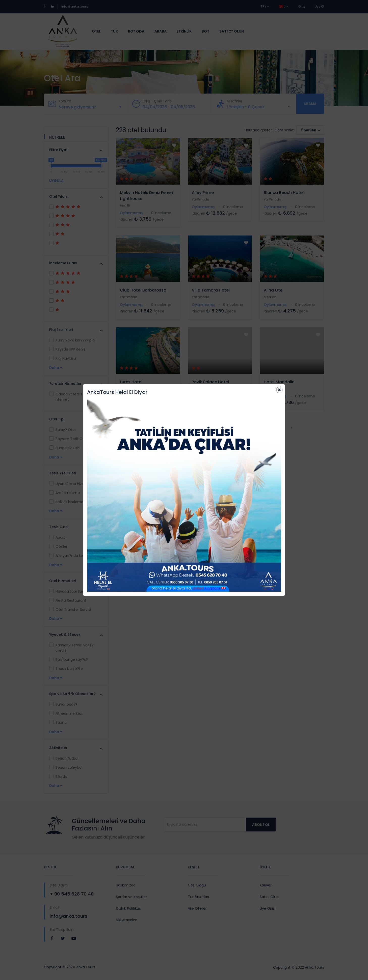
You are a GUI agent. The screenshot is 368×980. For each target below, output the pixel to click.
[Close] (279, 390)
